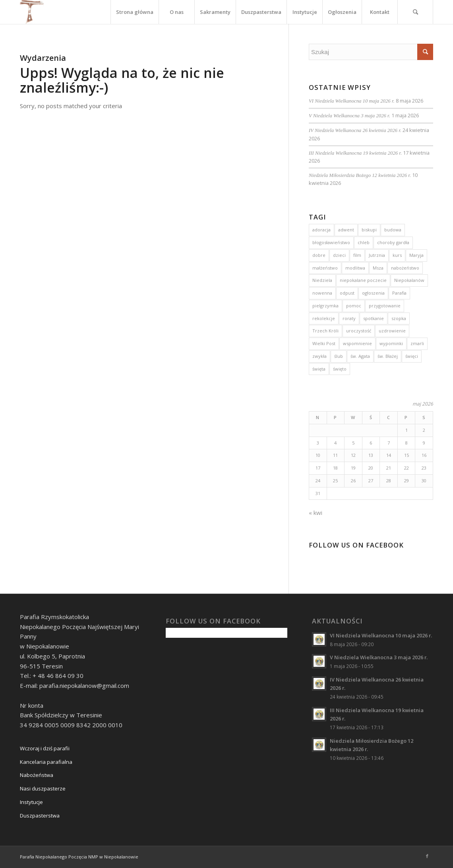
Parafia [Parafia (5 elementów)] (399, 293)
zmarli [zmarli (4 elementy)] (417, 343)
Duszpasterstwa (40, 816)
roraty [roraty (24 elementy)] (349, 318)
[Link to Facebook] (427, 856)
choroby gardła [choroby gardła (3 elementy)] (393, 242)
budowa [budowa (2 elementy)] (393, 230)
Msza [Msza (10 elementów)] (378, 268)
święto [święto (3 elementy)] (340, 369)
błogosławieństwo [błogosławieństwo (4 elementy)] (331, 242)
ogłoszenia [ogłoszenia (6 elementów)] (373, 293)
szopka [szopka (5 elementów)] (399, 318)
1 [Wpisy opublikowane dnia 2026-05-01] (407, 430)
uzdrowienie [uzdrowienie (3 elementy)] (392, 331)
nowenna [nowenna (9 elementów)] (322, 293)
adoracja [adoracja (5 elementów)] (321, 230)
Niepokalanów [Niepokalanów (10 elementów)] (409, 280)
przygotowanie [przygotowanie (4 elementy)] (385, 306)
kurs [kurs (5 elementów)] (397, 255)
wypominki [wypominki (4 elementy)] (391, 343)
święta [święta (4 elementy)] (319, 369)
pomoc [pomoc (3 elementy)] (354, 306)
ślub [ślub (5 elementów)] (339, 356)
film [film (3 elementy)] (357, 255)
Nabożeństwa (37, 775)
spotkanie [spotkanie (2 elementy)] (374, 318)
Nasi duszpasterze (43, 788)
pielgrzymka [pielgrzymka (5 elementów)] (325, 306)
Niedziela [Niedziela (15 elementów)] (322, 280)
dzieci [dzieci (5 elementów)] (339, 255)
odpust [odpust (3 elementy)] (347, 293)
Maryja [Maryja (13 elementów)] (416, 255)
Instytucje (31, 802)
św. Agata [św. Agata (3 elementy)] (360, 356)
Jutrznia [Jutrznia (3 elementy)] (377, 255)
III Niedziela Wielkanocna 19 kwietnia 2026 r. (355, 153)
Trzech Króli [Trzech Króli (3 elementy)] (325, 331)
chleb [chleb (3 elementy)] (364, 242)
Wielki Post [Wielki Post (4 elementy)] (324, 343)
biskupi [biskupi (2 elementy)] (369, 230)
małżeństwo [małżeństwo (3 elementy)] (325, 268)
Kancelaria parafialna (46, 762)
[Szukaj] (415, 12)
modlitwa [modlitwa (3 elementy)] (355, 268)
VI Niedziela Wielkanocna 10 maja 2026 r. (352, 101)
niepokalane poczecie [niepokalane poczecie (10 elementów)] (363, 280)
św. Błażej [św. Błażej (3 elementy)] (388, 356)
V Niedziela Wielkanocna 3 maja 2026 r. (349, 116)
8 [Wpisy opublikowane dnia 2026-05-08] (407, 443)
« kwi (316, 513)
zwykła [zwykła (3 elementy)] (319, 356)
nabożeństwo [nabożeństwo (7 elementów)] (405, 268)
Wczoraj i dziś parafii (45, 748)
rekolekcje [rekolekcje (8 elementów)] (324, 318)
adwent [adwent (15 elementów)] (346, 230)
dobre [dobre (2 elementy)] (319, 255)
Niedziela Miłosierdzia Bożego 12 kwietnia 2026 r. (360, 175)
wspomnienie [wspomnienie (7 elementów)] (357, 343)
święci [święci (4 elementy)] (412, 356)
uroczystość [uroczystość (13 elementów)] (359, 331)
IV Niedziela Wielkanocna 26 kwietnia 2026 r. (355, 130)
